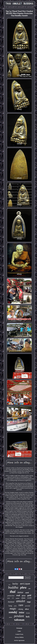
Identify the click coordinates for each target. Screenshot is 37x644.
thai (13, 592)
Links (19, 631)
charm (23, 598)
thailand (11, 602)
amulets (18, 598)
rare (21, 605)
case (8, 598)
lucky (15, 584)
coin (29, 589)
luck (28, 617)
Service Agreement (19, 640)
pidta (15, 606)
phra (23, 587)
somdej (13, 612)
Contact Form (19, 634)
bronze (28, 613)
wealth (29, 598)
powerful (28, 606)
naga (29, 602)
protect (11, 617)
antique (25, 584)
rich (13, 598)
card (27, 593)
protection (11, 596)
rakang (21, 609)
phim (24, 596)
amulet (21, 601)
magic (13, 609)
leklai (22, 612)
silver (27, 609)
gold (29, 595)
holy (10, 585)
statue (20, 592)
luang (10, 606)
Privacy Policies (19, 637)
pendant (19, 616)
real (18, 595)
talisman (19, 620)
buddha (13, 587)
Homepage (19, 628)
